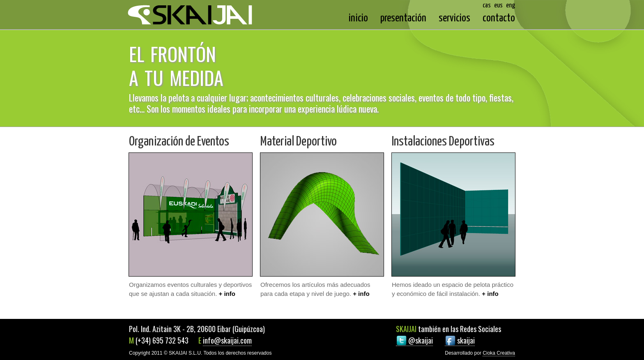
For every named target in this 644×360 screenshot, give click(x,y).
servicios (454, 18)
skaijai (466, 340)
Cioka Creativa (499, 353)
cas (487, 6)
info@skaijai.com (227, 340)
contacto (499, 18)
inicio (358, 18)
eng (511, 6)
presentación (403, 18)
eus (498, 6)
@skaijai (421, 340)
